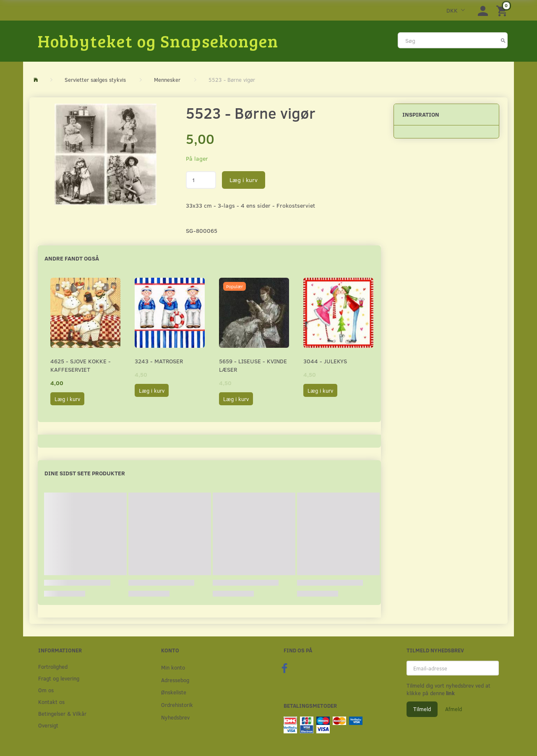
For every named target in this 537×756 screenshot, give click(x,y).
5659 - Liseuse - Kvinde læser (253, 365)
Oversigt (48, 725)
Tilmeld (422, 709)
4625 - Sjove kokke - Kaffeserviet (81, 365)
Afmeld (454, 709)
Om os (46, 690)
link (450, 693)
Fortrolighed (53, 666)
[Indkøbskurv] (503, 10)
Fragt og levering (59, 678)
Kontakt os (51, 702)
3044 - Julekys (325, 361)
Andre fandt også (72, 258)
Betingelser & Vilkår (62, 713)
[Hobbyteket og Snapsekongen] (158, 41)
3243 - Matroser (159, 361)
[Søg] (503, 40)
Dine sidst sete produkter (85, 473)
